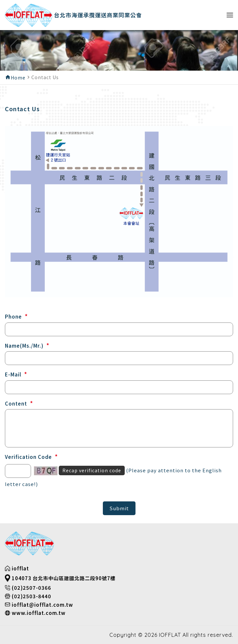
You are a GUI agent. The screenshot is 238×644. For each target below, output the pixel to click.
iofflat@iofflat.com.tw (42, 605)
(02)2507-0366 (32, 588)
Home (18, 78)
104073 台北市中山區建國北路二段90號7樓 (64, 578)
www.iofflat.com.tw (39, 613)
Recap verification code (92, 470)
